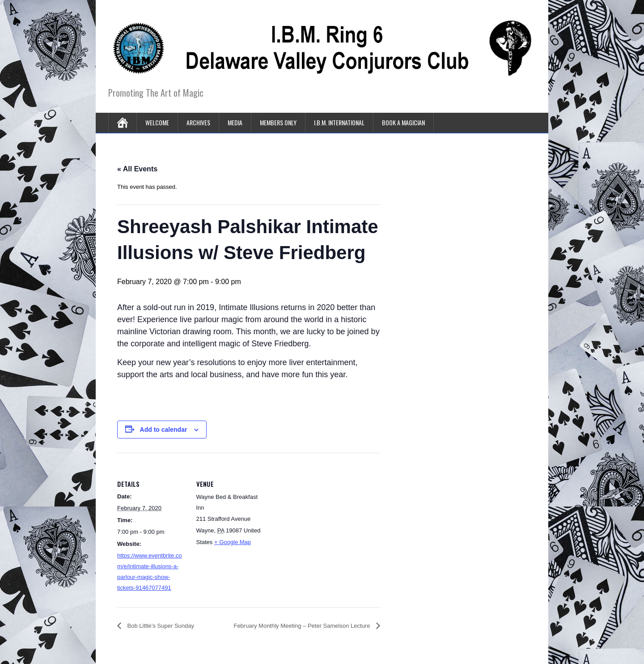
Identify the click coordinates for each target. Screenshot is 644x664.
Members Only (278, 122)
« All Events (137, 169)
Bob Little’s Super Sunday (160, 626)
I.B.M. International (339, 122)
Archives (198, 122)
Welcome (157, 122)
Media (235, 122)
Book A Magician (403, 122)
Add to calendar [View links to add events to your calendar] (164, 430)
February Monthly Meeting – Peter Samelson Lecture (303, 626)
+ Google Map (233, 542)
